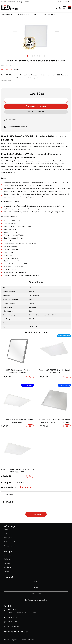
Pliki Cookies (8, 546)
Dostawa (7, 559)
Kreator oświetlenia (8, 2)
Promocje (19, 2)
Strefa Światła (36, 594)
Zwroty (6, 571)
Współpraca (8, 538)
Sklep (36, 581)
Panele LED (36, 14)
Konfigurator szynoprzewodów (36, 600)
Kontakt (6, 534)
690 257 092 (12, 622)
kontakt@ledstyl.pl (14, 626)
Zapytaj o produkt (36, 112)
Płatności (7, 563)
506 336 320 (12, 617)
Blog (36, 588)
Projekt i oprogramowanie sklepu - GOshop (19, 640)
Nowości (27, 2)
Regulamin (7, 567)
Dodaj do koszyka (38, 107)
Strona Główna (6, 14)
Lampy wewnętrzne (22, 14)
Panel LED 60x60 (49, 14)
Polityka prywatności (11, 542)
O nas (6, 530)
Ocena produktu (8, 487)
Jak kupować (8, 555)
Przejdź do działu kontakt (16, 632)
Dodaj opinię (36, 514)
